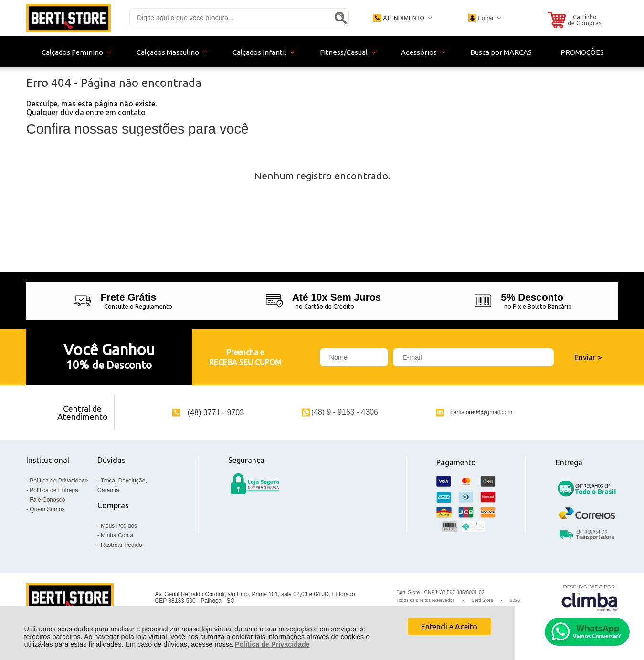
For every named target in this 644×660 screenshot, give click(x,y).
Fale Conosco (47, 500)
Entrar (486, 18)
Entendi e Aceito (449, 627)
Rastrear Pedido (121, 545)
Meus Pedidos (119, 526)
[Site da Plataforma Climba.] (590, 598)
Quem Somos (47, 509)
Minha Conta (117, 535)
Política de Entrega (54, 490)
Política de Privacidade (272, 644)
